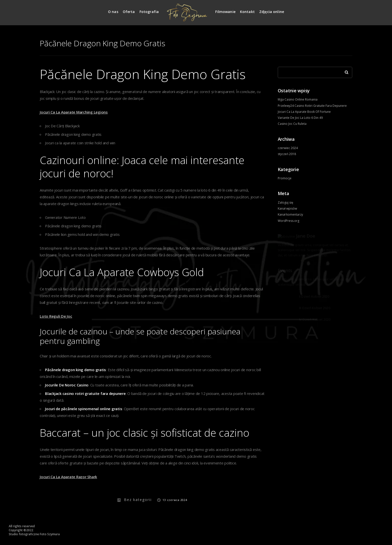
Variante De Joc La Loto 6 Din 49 (300, 118)
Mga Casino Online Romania (298, 99)
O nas (113, 12)
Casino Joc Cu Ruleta (292, 124)
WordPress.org (288, 221)
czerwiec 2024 (288, 148)
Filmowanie (225, 12)
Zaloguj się (285, 202)
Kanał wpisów (287, 208)
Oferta (129, 12)
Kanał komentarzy (290, 214)
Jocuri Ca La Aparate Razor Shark (68, 477)
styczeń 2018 (287, 154)
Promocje (285, 178)
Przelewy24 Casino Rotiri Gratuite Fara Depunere (312, 106)
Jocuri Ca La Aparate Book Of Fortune (304, 112)
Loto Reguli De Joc (56, 316)
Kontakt (247, 12)
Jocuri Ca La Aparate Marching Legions (74, 112)
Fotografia (149, 12)
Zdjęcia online (272, 12)
